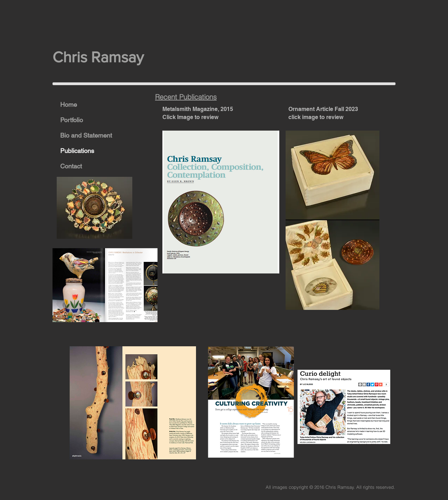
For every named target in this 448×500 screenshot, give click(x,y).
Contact (71, 166)
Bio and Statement (86, 135)
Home (69, 105)
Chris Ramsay (100, 57)
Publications (77, 151)
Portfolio (72, 120)
